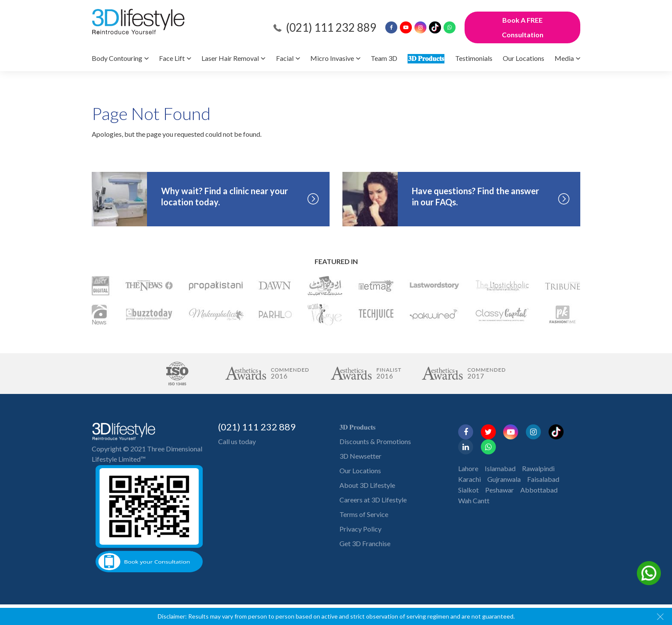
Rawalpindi (538, 468)
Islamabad (500, 468)
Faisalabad (543, 479)
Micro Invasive (332, 58)
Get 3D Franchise (365, 543)
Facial (285, 58)
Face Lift (172, 58)
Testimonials (474, 58)
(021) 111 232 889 (331, 27)
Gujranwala (504, 479)
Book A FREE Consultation (523, 27)
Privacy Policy (360, 529)
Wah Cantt (474, 500)
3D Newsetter (360, 456)
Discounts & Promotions (375, 441)
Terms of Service (364, 514)
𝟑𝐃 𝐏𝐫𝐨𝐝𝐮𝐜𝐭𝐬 (426, 58)
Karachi (469, 479)
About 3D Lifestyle (367, 485)
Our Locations (523, 58)
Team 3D (384, 58)
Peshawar (499, 490)
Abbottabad (539, 490)
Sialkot (468, 490)
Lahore (468, 468)
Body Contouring (117, 58)
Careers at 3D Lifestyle (373, 500)
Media (564, 58)
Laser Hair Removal (230, 58)
